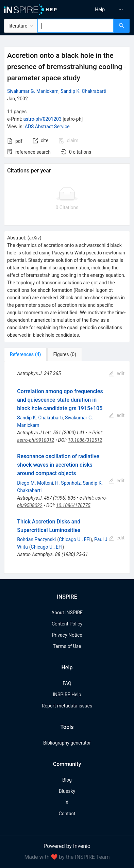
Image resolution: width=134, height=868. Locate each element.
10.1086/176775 (73, 505)
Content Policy (67, 624)
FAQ (67, 683)
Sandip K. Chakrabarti (83, 91)
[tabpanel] (67, 468)
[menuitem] (100, 10)
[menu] (102, 10)
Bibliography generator (67, 743)
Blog (67, 780)
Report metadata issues (67, 706)
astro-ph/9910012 (36, 440)
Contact (67, 814)
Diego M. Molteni (35, 483)
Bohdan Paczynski (36, 539)
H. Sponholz (68, 483)
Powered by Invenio (67, 846)
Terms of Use (67, 646)
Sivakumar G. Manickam (33, 91)
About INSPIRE (67, 613)
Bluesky (67, 791)
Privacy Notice (67, 635)
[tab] (25, 354)
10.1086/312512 (85, 440)
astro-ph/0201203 (42, 119)
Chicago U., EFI (75, 539)
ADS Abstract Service (47, 127)
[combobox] (76, 26)
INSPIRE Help (67, 695)
